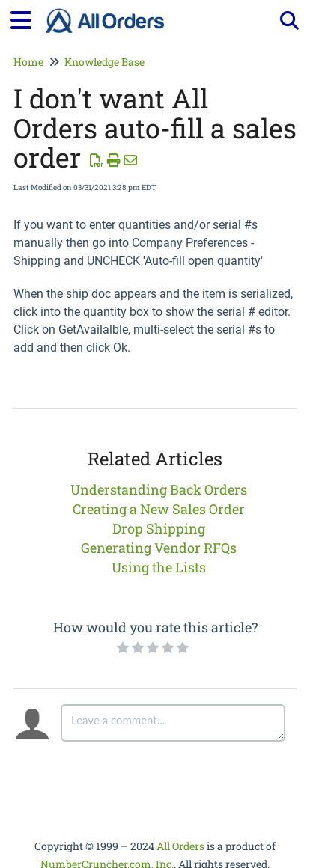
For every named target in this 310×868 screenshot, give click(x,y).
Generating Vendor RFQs (159, 548)
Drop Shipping (159, 528)
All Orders (180, 846)
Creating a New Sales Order (159, 509)
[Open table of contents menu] (26, 18)
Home (28, 62)
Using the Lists (159, 567)
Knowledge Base (104, 62)
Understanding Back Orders (159, 489)
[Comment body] (173, 723)
